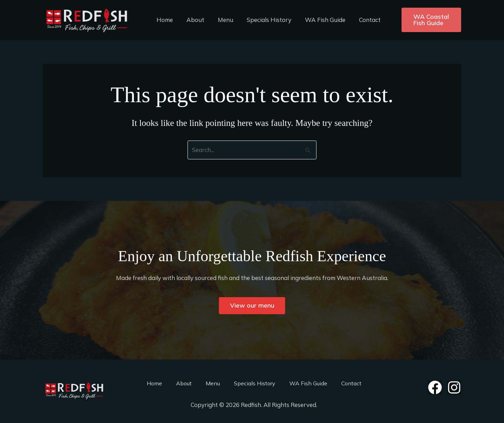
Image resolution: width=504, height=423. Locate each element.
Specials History (263, 20)
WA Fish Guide (318, 20)
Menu (221, 20)
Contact (360, 20)
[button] (426, 20)
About (193, 20)
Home (164, 20)
